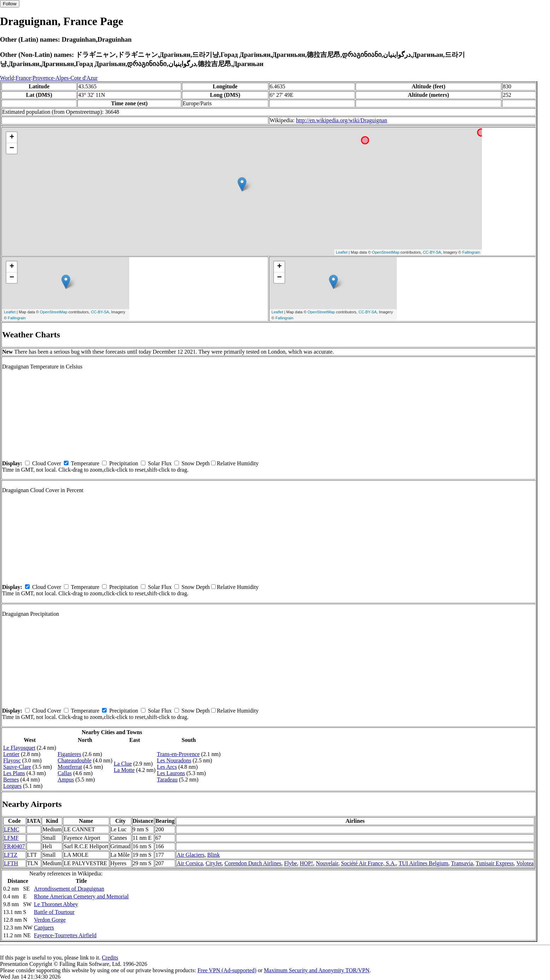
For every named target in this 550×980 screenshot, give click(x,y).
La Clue (123, 764)
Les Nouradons (174, 760)
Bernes (11, 780)
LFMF (11, 838)
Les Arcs (167, 767)
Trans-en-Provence (178, 754)
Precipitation (124, 463)
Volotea (525, 863)
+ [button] (12, 137)
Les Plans (14, 773)
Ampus (66, 780)
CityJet (214, 863)
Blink (214, 855)
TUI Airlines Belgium (423, 863)
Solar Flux (160, 463)
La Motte (124, 770)
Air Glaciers (190, 855)
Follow (10, 4)
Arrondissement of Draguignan (69, 889)
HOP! (306, 863)
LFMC (12, 829)
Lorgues (12, 786)
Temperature (85, 463)
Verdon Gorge (50, 920)
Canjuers (44, 928)
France (23, 78)
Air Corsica (190, 863)
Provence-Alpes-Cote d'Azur (65, 78)
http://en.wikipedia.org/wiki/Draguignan (342, 120)
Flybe (291, 863)
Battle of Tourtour (54, 912)
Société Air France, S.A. (369, 863)
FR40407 (14, 846)
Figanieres (69, 754)
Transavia (462, 863)
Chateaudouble (74, 760)
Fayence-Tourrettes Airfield (65, 935)
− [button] (12, 148)
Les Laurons (171, 773)
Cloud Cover (47, 463)
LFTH (11, 863)
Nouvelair (327, 863)
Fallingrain (471, 252)
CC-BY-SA (432, 252)
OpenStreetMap (386, 252)
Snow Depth (196, 463)
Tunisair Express (495, 863)
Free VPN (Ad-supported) (227, 970)
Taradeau (167, 780)
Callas (65, 773)
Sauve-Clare (17, 767)
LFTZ (11, 855)
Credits (110, 958)
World (7, 78)
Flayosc (12, 760)
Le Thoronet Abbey (56, 904)
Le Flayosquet (19, 748)
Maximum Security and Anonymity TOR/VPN (317, 970)
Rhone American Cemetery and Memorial (81, 896)
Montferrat (70, 767)
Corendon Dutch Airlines (253, 863)
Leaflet (342, 252)
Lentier (11, 754)
